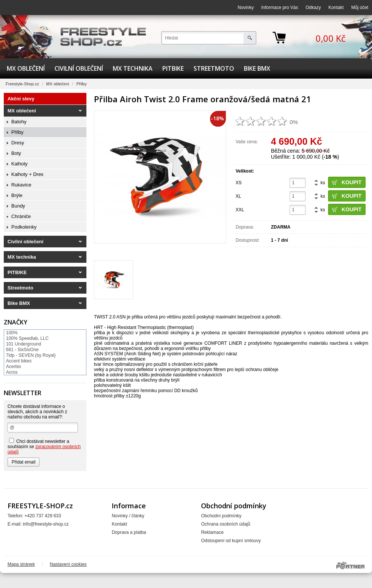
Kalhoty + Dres (27, 174)
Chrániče (21, 216)
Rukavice (21, 185)
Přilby (82, 84)
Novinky (246, 8)
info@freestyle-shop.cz (46, 524)
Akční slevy (21, 99)
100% (12, 333)
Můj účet (360, 8)
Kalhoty (19, 164)
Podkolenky (24, 227)
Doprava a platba (129, 532)
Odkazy (313, 8)
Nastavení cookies (68, 564)
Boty (16, 153)
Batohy (19, 122)
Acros (12, 372)
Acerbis (14, 367)
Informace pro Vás (280, 8)
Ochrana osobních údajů (226, 524)
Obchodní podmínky (221, 516)
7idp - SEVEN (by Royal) (31, 355)
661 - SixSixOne (22, 350)
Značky (16, 322)
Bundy (18, 206)
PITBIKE (173, 68)
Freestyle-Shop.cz (22, 84)
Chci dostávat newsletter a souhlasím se (44, 446)
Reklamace (212, 532)
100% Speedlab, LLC (27, 338)
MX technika (133, 68)
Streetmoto (214, 68)
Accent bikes (19, 361)
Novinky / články (128, 516)
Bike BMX (257, 68)
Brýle (17, 195)
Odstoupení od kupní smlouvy (231, 541)
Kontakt (336, 8)
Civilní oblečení (79, 68)
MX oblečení (26, 68)
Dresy (18, 143)
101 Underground (23, 344)
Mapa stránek (21, 564)
